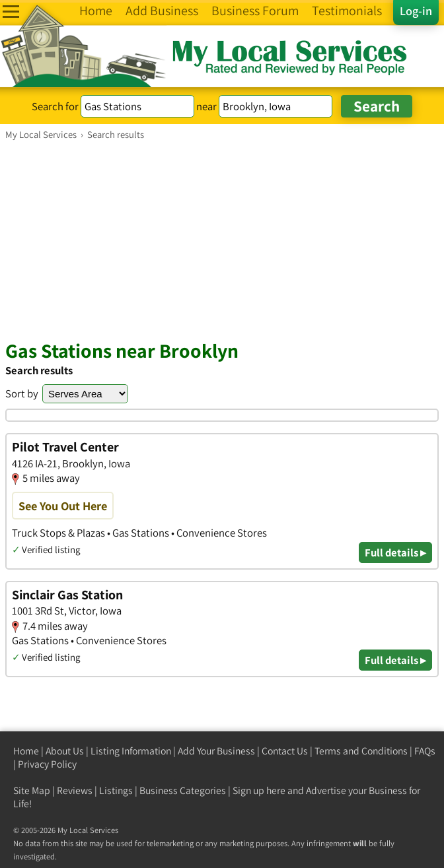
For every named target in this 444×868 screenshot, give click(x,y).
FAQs (425, 751)
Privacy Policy (47, 764)
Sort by (22, 393)
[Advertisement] (222, 240)
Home (26, 751)
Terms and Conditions (361, 751)
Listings (116, 790)
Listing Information (131, 751)
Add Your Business (216, 751)
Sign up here (259, 790)
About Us (65, 751)
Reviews (75, 790)
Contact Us (285, 751)
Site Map (32, 790)
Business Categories (183, 790)
